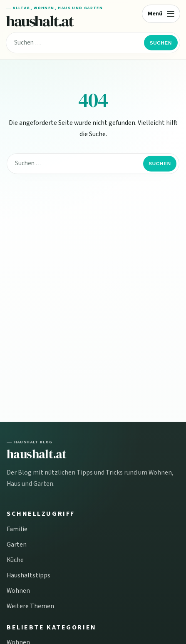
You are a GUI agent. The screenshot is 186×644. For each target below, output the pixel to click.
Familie (17, 529)
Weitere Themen (30, 606)
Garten (17, 545)
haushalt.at (40, 21)
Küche (15, 560)
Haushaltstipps (29, 575)
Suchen (161, 43)
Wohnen (18, 591)
